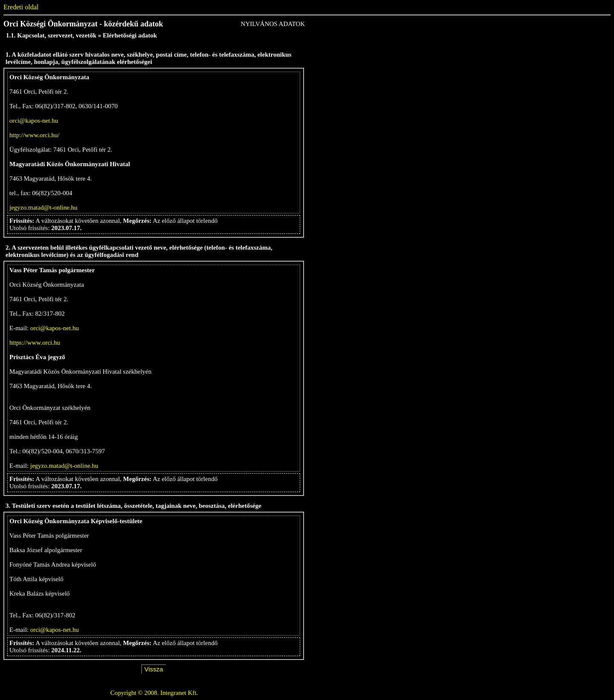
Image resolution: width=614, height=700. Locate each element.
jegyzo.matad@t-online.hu (43, 207)
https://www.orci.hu (35, 343)
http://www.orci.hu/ (34, 135)
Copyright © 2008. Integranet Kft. (154, 693)
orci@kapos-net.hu (34, 121)
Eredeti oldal (21, 7)
